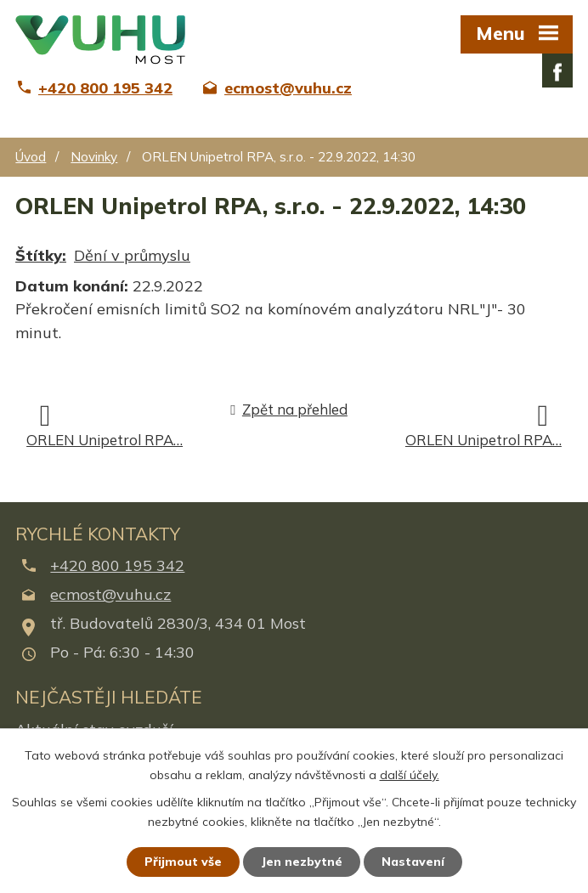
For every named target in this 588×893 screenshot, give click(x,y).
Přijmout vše (183, 862)
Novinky (94, 157)
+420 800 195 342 (117, 565)
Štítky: (41, 255)
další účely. (410, 775)
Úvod (31, 157)
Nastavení (413, 862)
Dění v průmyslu (132, 255)
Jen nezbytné (302, 862)
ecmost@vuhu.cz (110, 594)
